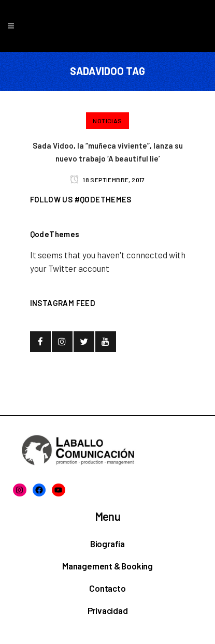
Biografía (107, 544)
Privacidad (108, 610)
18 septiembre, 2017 (107, 180)
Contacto (107, 588)
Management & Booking (107, 566)
